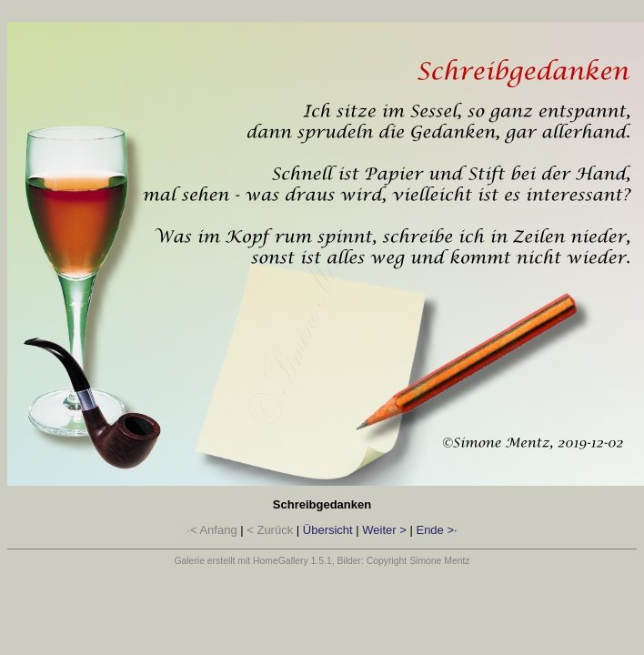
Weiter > (384, 530)
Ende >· (436, 530)
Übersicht (328, 530)
